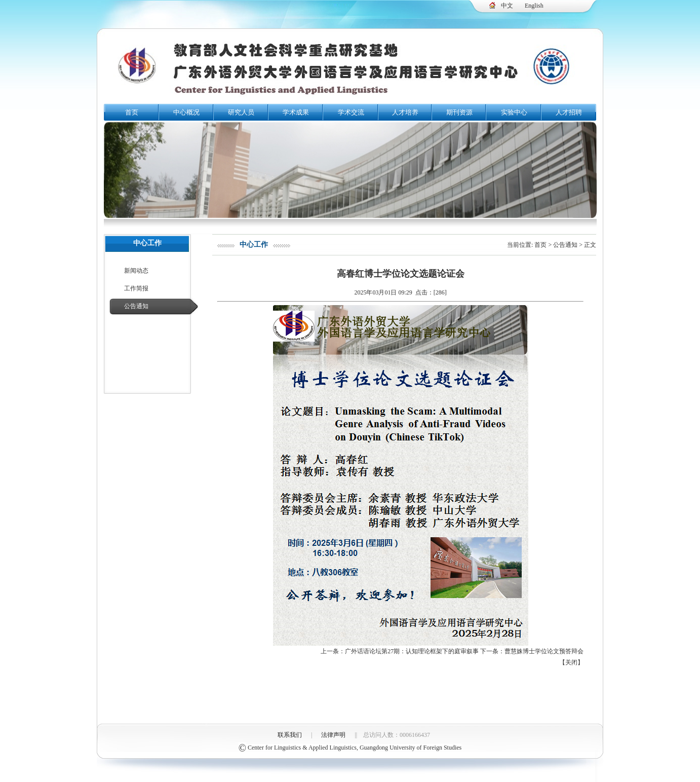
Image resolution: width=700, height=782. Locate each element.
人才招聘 (569, 112)
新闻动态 (136, 271)
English (534, 6)
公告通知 (136, 306)
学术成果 (296, 112)
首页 (132, 112)
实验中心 (514, 112)
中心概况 (186, 112)
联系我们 (290, 735)
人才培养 (405, 112)
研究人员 (241, 112)
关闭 (571, 662)
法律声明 (333, 735)
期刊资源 (459, 112)
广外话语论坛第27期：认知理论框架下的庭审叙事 (412, 651)
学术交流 (351, 112)
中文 (507, 6)
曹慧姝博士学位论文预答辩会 (544, 651)
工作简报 (136, 288)
